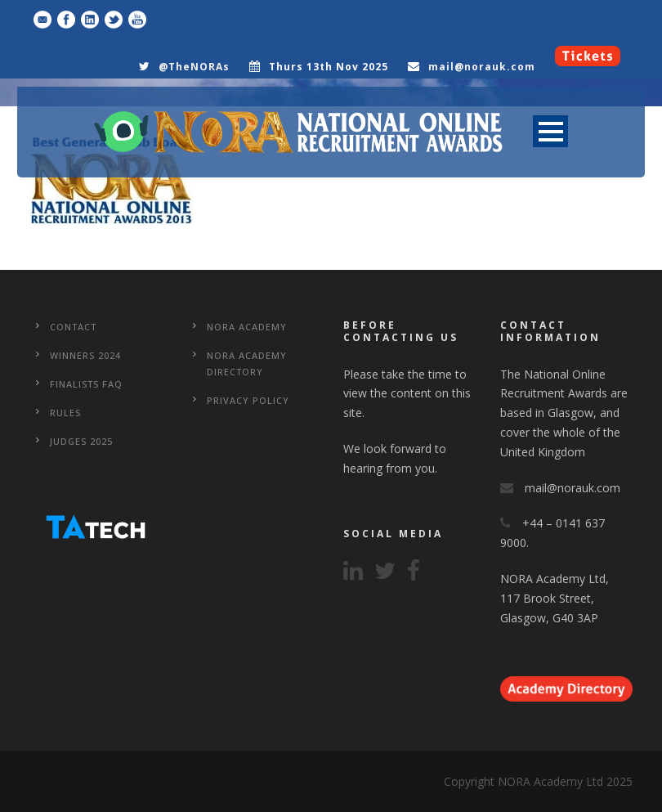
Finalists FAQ (86, 384)
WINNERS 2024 (85, 355)
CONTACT (73, 327)
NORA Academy (247, 327)
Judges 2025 (81, 441)
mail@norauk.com (482, 67)
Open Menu (550, 131)
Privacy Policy (248, 400)
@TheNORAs (194, 67)
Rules (65, 413)
